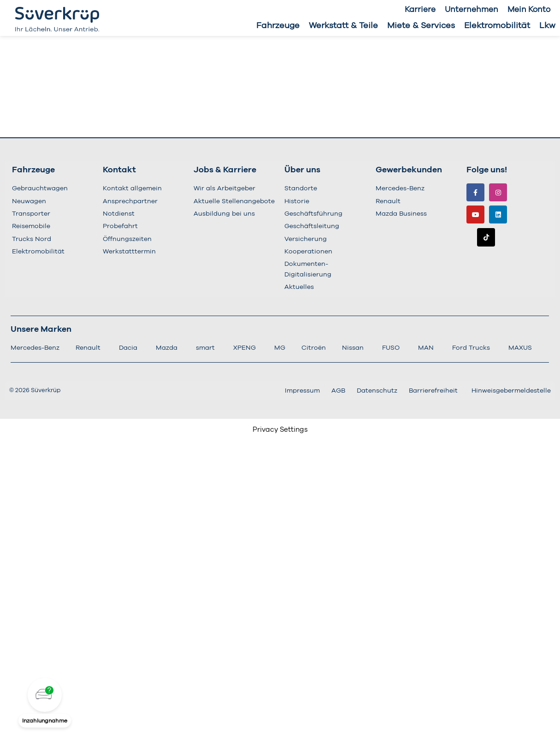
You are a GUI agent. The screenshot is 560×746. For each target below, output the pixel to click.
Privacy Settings (280, 430)
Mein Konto (529, 9)
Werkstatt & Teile (343, 26)
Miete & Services (421, 26)
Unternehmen (472, 9)
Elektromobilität (497, 26)
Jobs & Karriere (225, 170)
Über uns (302, 170)
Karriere (420, 9)
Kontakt (119, 170)
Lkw (547, 26)
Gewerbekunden (409, 170)
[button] (45, 695)
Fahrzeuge (278, 26)
